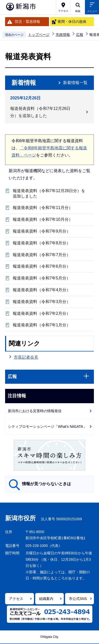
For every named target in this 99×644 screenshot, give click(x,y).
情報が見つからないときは (46, 484)
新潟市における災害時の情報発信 (35, 411)
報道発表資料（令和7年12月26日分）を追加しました (40, 112)
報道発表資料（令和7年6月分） (42, 266)
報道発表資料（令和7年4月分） (42, 290)
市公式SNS (78, 599)
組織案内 (46, 599)
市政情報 (63, 35)
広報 (80, 35)
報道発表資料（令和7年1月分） (42, 325)
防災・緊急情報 (28, 22)
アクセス (16, 599)
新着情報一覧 (75, 83)
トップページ (39, 35)
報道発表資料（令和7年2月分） (42, 313)
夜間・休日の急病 (72, 22)
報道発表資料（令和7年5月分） (42, 278)
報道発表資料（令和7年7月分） (42, 255)
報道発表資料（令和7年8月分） (42, 243)
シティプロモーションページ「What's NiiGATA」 (47, 427)
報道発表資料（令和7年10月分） (43, 219)
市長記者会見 (26, 357)
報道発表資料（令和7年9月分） (42, 231)
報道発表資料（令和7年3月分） (42, 302)
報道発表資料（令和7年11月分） (43, 208)
